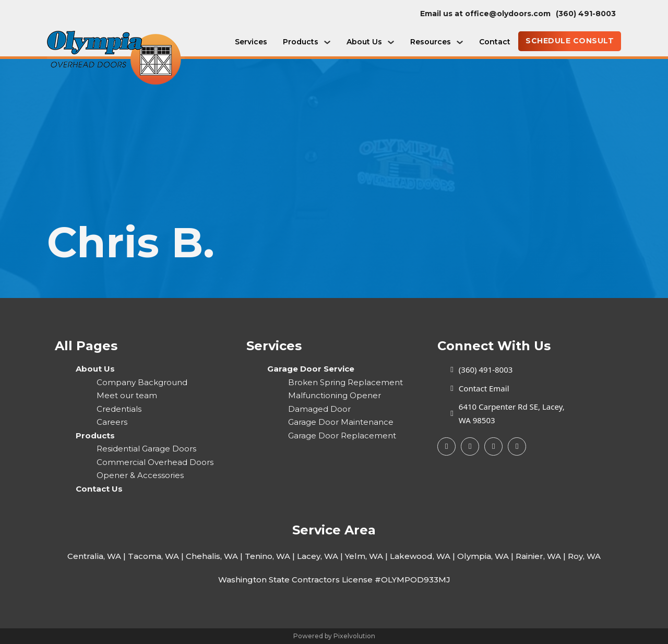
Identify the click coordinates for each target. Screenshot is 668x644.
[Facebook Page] (446, 446)
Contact (495, 42)
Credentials (119, 409)
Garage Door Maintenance (341, 422)
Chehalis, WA (212, 556)
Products (301, 42)
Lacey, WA (318, 556)
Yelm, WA (364, 556)
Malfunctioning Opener (335, 395)
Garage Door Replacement (342, 436)
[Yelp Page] (493, 446)
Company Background (142, 382)
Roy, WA (584, 556)
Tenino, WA (267, 556)
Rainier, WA (538, 556)
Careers (112, 422)
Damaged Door (319, 409)
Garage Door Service (311, 369)
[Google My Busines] (470, 446)
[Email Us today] (501, 389)
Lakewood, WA (420, 556)
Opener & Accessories (140, 475)
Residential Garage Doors (146, 449)
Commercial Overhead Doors (155, 462)
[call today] (588, 14)
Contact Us (99, 489)
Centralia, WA (94, 556)
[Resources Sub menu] (460, 42)
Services (251, 42)
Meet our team (127, 395)
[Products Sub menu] (327, 42)
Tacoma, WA (153, 556)
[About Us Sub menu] (391, 42)
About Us (364, 42)
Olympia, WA (483, 556)
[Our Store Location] (501, 414)
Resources (431, 42)
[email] (488, 14)
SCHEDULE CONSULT (570, 41)
